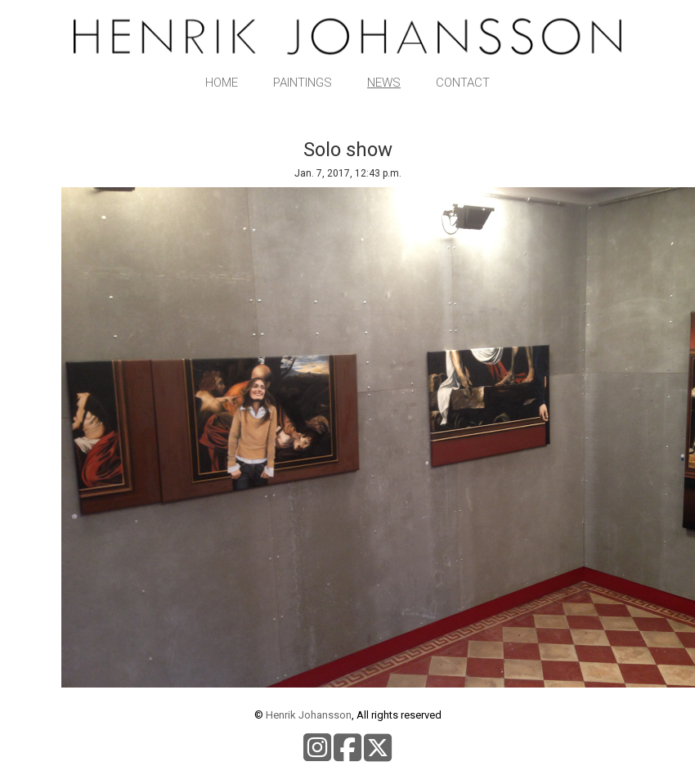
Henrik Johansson (309, 715)
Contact (463, 83)
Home (222, 83)
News (384, 83)
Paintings (303, 83)
